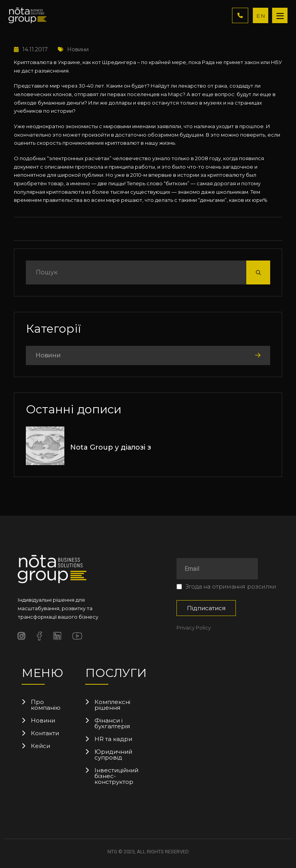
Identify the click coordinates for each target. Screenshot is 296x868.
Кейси (40, 746)
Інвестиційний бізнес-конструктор (114, 776)
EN (261, 16)
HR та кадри (113, 739)
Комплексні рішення (112, 705)
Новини (73, 49)
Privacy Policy (194, 628)
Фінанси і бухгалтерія (112, 723)
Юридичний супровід (113, 755)
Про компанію (46, 705)
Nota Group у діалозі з (111, 447)
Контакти (45, 733)
